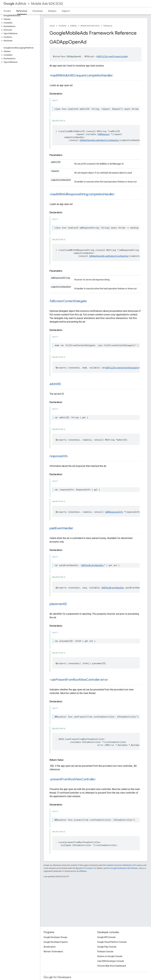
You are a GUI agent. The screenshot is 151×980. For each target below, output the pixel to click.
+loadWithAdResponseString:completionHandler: (82, 194)
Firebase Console (105, 952)
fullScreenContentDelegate (68, 301)
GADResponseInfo (114, 512)
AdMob (15, 4)
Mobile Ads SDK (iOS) (47, 4)
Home (52, 26)
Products (62, 26)
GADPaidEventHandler (92, 565)
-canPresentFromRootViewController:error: (79, 680)
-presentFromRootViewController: (73, 779)
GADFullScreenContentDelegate (122, 368)
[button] (19, 19)
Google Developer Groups (55, 937)
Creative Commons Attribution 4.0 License (124, 865)
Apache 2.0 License (84, 868)
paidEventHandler (61, 528)
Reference (108, 26)
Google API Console (106, 937)
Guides (7, 11)
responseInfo (59, 456)
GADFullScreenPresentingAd (112, 56)
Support (66, 11)
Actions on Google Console (110, 956)
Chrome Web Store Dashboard (112, 966)
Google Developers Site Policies (124, 868)
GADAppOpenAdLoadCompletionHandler (100, 140)
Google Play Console (107, 947)
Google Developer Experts (56, 942)
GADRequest (104, 134)
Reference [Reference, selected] (22, 11)
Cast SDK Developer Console (111, 961)
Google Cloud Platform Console (112, 942)
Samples (52, 11)
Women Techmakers (53, 952)
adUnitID (55, 384)
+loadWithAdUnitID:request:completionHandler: (81, 75)
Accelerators (50, 947)
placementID (58, 604)
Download (38, 11)
